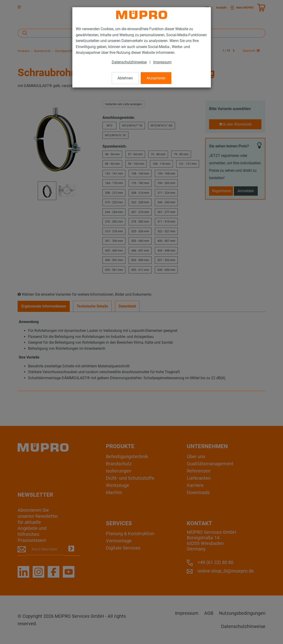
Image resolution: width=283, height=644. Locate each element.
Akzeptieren (156, 78)
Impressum (162, 62)
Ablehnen (125, 78)
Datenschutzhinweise (129, 62)
